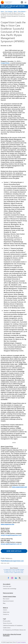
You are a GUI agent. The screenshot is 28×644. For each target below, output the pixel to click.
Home (2, 11)
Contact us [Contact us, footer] (6, 614)
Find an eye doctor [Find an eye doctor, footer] (8, 593)
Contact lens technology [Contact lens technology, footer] (10, 589)
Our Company (9, 11)
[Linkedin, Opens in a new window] (16, 578)
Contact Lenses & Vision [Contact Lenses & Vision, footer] (9, 596)
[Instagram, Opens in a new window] (12, 578)
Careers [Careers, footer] (5, 610)
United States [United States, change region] (22, 2)
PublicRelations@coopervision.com (12, 561)
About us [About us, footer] (5, 608)
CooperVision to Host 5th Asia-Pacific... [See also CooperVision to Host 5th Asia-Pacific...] (15, 571)
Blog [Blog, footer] (4, 603)
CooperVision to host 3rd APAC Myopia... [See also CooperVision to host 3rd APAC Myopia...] (15, 569)
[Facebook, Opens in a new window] (8, 578)
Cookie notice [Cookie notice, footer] (7, 628)
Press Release (22, 11)
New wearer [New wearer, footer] (6, 599)
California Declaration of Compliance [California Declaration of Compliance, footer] (13, 625)
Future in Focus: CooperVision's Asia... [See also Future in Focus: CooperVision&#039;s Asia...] (15, 572)
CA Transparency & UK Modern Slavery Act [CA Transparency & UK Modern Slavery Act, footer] (14, 630)
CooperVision (5, 63)
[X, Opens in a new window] (20, 578)
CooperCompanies (21, 642)
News (15, 11)
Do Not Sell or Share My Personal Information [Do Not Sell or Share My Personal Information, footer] (12, 635)
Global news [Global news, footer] (6, 612)
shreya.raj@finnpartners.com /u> (11, 544)
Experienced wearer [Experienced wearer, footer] (8, 601)
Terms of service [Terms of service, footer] (7, 623)
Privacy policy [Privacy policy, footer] (7, 621)
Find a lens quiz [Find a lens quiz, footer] (7, 586)
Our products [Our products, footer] (7, 584)
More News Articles (14, 551)
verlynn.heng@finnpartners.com (11, 535)
